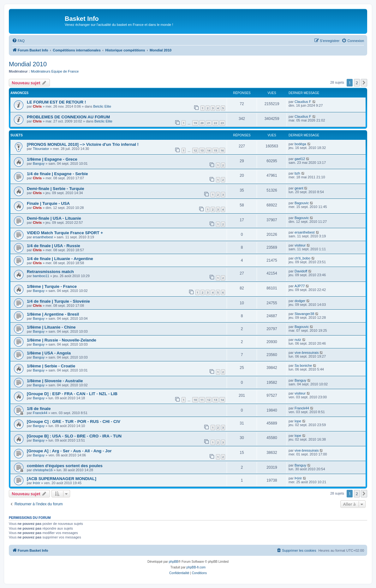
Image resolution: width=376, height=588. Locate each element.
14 (209, 150)
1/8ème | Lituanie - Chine (51, 327)
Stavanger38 (304, 314)
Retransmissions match (50, 272)
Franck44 (40, 413)
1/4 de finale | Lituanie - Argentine (60, 259)
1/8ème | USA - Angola (49, 353)
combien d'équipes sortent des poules (65, 466)
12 (195, 150)
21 (209, 123)
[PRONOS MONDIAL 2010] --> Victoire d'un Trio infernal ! (83, 144)
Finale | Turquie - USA (48, 203)
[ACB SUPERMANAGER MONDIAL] (62, 479)
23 (222, 123)
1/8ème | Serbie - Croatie (51, 366)
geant (299, 188)
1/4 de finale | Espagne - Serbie (57, 174)
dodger (300, 301)
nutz (298, 340)
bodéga (300, 144)
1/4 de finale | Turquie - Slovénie (58, 301)
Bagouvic (302, 203)
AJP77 (300, 286)
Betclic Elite (102, 106)
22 (215, 123)
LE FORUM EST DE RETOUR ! (56, 102)
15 (215, 150)
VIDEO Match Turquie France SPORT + (65, 233)
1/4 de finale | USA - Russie (54, 246)
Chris (37, 106)
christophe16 (43, 470)
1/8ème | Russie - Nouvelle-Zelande (62, 340)
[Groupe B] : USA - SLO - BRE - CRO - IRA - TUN (74, 436)
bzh (297, 173)
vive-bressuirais (307, 353)
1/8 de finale (39, 409)
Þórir (36, 483)
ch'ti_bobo (302, 258)
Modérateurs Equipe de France (55, 71)
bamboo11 (41, 276)
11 (202, 400)
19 (195, 123)
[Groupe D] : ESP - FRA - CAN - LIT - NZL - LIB (72, 394)
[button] (364, 83)
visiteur (300, 245)
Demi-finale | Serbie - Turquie (56, 189)
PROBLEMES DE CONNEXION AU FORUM (68, 117)
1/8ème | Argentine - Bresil (53, 314)
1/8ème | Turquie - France (52, 286)
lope (298, 421)
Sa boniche (303, 365)
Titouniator (41, 149)
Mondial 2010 (28, 64)
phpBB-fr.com (196, 567)
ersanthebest (43, 237)
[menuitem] (18, 41)
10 (195, 400)
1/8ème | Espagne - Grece (52, 159)
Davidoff (301, 271)
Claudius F (303, 102)
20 (202, 123)
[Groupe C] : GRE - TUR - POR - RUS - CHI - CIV (74, 422)
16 (222, 150)
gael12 (300, 159)
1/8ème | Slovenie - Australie (55, 381)
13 (202, 150)
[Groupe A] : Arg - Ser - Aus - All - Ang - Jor (69, 451)
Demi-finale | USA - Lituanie (54, 218)
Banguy (39, 163)
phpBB (174, 562)
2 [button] (357, 83)
